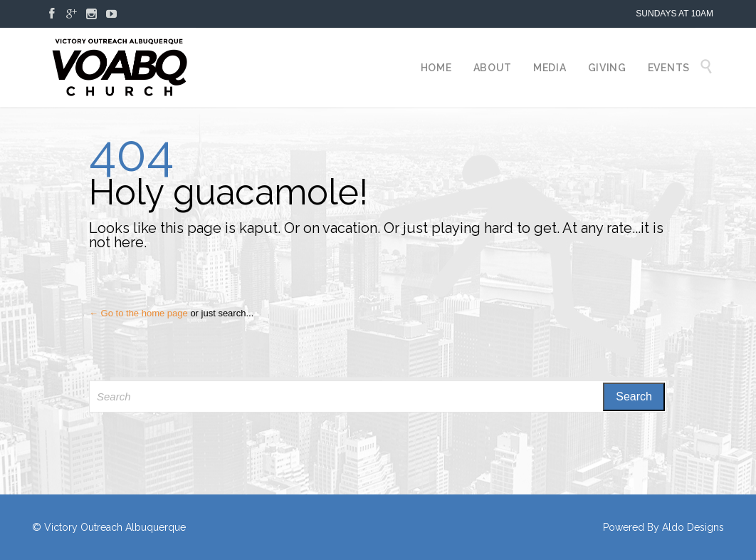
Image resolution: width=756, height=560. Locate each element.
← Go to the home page (138, 313)
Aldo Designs (693, 527)
